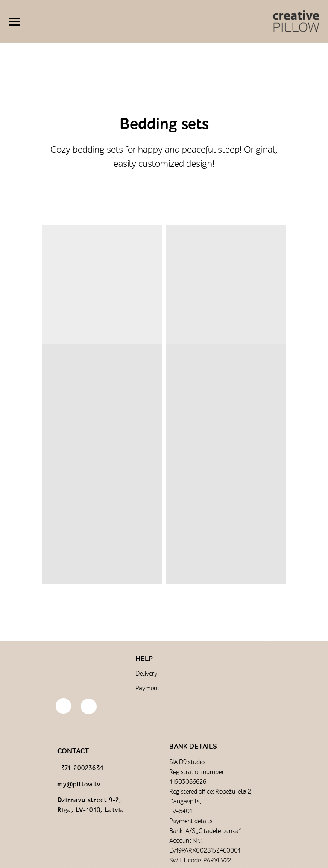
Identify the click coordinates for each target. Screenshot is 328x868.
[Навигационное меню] (15, 22)
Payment (147, 688)
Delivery (146, 674)
